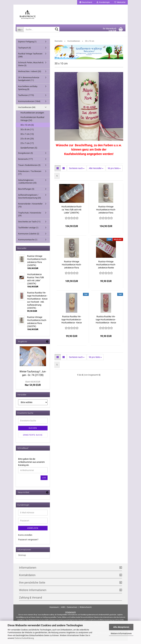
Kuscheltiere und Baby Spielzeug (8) (28, 91)
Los (44, 481)
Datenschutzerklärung (24, 638)
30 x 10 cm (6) (27, 128)
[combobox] (77, 171)
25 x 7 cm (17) (27, 146)
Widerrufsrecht (86, 610)
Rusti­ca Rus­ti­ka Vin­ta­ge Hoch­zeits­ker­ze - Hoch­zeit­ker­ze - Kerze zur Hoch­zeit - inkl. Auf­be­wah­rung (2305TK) (106, 323)
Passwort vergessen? (28, 543)
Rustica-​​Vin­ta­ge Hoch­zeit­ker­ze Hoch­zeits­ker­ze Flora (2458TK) (72, 268)
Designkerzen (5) (26, 156)
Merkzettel (120, 2)
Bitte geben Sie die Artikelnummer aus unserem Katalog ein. (31, 465)
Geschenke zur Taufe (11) (29, 225)
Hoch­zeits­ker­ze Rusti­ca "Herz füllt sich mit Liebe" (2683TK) (72, 213)
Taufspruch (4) (25, 51)
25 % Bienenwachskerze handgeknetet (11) (29, 82)
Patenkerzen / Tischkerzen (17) (30, 176)
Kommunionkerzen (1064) (29, 104)
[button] (86, 2)
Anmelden (33, 531)
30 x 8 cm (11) (27, 133)
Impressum (54, 610)
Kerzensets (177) (26, 162)
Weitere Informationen (121, 633)
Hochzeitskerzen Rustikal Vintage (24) (32, 122)
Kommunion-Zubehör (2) (29, 237)
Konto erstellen (25, 538)
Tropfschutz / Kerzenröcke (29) (30, 217)
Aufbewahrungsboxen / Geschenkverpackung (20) (30, 199)
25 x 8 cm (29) (27, 142)
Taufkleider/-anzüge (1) (28, 231)
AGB (63, 610)
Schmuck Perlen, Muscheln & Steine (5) (31, 67)
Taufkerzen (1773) (26, 98)
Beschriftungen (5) (26, 192)
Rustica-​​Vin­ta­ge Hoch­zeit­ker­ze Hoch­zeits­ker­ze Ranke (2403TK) (106, 268)
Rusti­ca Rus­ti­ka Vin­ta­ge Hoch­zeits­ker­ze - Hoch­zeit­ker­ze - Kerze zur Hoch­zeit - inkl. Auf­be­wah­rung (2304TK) (72, 323)
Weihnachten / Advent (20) (30, 74)
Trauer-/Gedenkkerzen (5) (29, 168)
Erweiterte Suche (33, 438)
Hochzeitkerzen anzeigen (32, 116)
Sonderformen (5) (29, 151)
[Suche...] (20, 33)
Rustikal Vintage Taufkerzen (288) (30, 58)
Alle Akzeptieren (121, 627)
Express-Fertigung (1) (27, 45)
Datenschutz (72, 610)
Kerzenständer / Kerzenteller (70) (30, 208)
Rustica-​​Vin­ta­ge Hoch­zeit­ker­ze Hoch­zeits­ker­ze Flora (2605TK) (106, 213)
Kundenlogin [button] (103, 2)
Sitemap (22, 558)
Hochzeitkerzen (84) (27, 110)
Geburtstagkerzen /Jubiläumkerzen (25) (27, 185)
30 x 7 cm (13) (27, 137)
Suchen (33, 431)
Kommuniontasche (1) (28, 243)
